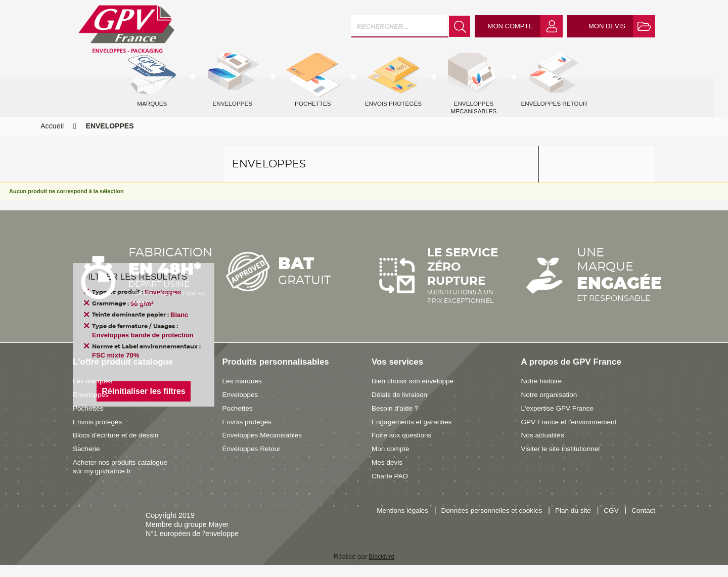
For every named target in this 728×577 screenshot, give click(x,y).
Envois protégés (99, 434)
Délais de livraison (401, 407)
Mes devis (388, 474)
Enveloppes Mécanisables (264, 447)
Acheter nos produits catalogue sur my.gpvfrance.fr (123, 479)
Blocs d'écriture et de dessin (118, 447)
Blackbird (381, 569)
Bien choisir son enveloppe (415, 393)
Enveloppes (92, 407)
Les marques (94, 393)
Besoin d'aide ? (396, 420)
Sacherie (87, 461)
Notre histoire (543, 393)
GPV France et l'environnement (572, 434)
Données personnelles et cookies (523, 523)
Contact (643, 533)
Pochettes (89, 420)
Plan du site (608, 523)
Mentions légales (429, 523)
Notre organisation (551, 407)
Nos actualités (544, 447)
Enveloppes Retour (253, 461)
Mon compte (392, 461)
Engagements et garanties (414, 434)
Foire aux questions (403, 447)
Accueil (52, 138)
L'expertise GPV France (559, 420)
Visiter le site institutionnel (563, 461)
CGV (647, 523)
